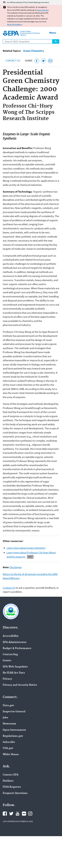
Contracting (10, 654)
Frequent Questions (15, 793)
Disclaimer (16, 567)
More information (14, 24)
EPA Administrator (15, 642)
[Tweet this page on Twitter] (44, 61)
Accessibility (11, 636)
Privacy (7, 679)
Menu (53, 33)
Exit (30, 557)
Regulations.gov (13, 736)
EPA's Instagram (30, 814)
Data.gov (8, 706)
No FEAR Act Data (14, 673)
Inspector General (14, 712)
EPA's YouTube (18, 814)
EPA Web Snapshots (15, 667)
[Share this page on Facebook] (37, 61)
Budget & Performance (17, 648)
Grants (7, 661)
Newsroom (9, 724)
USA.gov (8, 748)
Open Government (14, 730)
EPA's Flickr (24, 814)
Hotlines (8, 781)
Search (56, 41)
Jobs (5, 718)
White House (11, 755)
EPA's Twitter (11, 814)
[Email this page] (50, 61)
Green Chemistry (34, 51)
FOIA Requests (12, 787)
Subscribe (9, 742)
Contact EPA (11, 775)
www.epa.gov (43, 10)
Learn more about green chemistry (26, 548)
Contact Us (13, 61)
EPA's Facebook (5, 814)
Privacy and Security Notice (20, 685)
